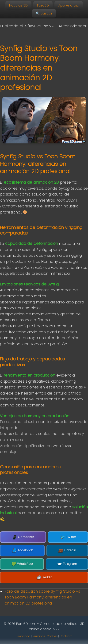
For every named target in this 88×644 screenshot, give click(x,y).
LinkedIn (67, 551)
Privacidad (23, 636)
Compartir (23, 537)
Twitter (68, 537)
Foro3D (43, 5)
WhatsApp (22, 564)
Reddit (44, 577)
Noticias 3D (18, 5)
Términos (39, 636)
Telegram (67, 564)
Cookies (52, 636)
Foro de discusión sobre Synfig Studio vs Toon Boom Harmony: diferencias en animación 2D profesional (42, 597)
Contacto (66, 636)
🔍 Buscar (44, 13)
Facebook (22, 551)
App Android (69, 5)
